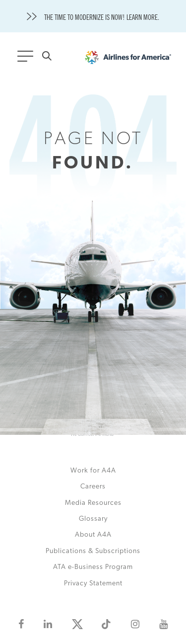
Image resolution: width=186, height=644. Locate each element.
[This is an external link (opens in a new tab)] (21, 624)
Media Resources (93, 503)
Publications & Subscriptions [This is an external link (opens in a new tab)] (93, 551)
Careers (93, 487)
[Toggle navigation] (27, 59)
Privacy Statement (93, 584)
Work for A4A (93, 471)
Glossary (93, 519)
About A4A (93, 535)
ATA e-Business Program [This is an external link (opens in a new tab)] (93, 567)
